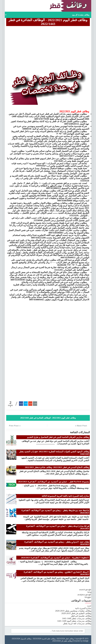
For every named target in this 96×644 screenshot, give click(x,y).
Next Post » (81, 426)
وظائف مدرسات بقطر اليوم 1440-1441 (74, 621)
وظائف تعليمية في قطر (81, 616)
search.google (85, 590)
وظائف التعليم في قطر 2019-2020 (76, 613)
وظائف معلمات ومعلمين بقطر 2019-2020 (73, 611)
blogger (88, 597)
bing (89, 592)
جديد (89, 606)
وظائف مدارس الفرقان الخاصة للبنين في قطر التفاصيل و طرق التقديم (58, 437)
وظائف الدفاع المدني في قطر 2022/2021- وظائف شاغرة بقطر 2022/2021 (57, 467)
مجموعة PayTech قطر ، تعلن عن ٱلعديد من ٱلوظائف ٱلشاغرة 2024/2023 (54, 482)
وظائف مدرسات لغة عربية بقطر (77, 623)
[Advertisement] (48, 47)
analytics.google (84, 595)
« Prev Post (15, 426)
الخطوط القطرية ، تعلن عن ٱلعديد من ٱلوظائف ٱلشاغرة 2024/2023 (55, 558)
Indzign (86, 641)
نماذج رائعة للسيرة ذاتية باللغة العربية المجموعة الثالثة (65, 496)
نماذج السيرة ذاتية (83, 608)
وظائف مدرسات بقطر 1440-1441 (77, 618)
